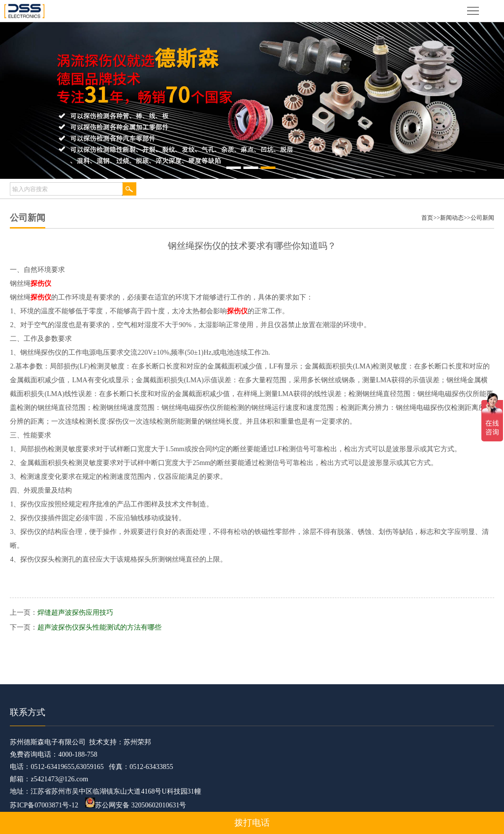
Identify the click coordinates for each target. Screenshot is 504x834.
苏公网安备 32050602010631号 (136, 805)
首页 (427, 218)
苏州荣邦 (137, 742)
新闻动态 (452, 218)
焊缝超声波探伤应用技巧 (75, 613)
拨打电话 (252, 823)
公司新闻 (482, 218)
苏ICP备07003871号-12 (44, 805)
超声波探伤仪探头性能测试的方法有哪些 (99, 627)
